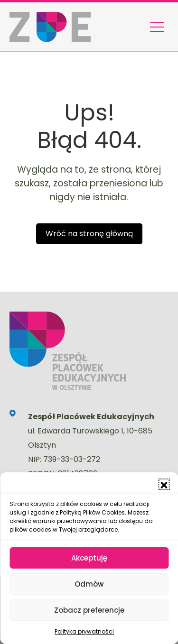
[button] (164, 484)
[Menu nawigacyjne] (157, 27)
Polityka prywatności (84, 631)
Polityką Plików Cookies (92, 512)
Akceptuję (89, 558)
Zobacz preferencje (89, 610)
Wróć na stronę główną (89, 234)
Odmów (89, 584)
